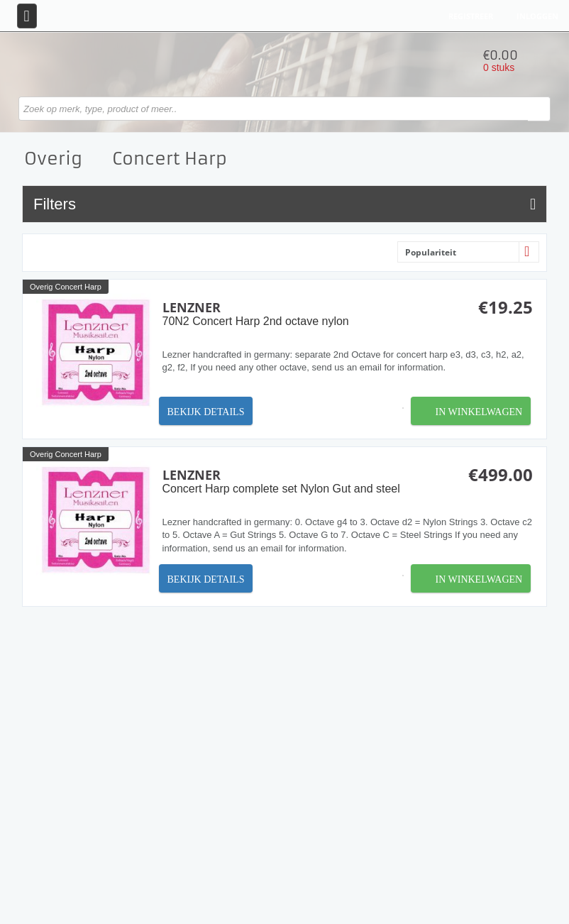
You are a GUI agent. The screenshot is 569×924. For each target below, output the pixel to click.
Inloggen (537, 16)
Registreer (471, 16)
